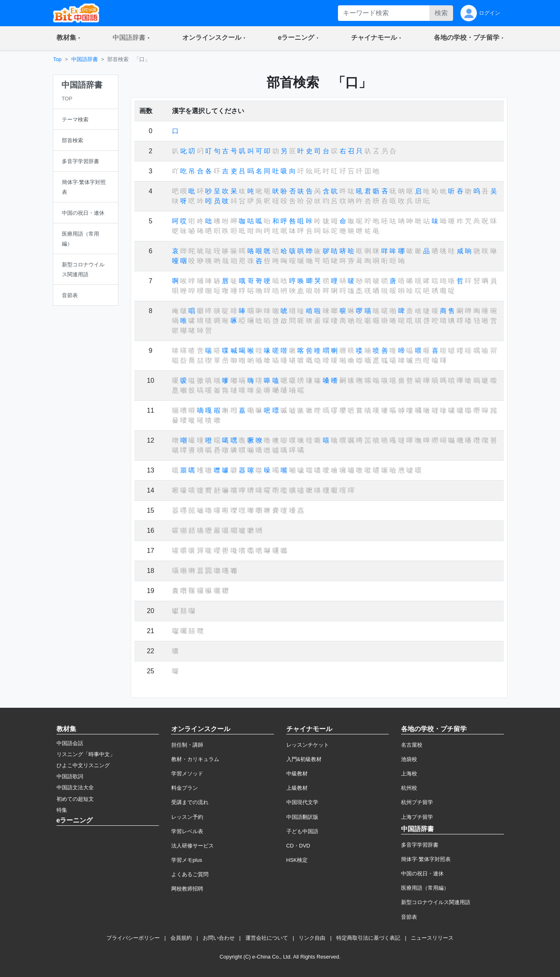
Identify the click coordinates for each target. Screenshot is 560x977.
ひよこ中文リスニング (83, 765)
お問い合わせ (219, 938)
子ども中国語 (302, 831)
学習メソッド (187, 774)
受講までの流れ (190, 802)
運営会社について (267, 938)
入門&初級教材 (304, 759)
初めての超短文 (75, 799)
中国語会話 (70, 743)
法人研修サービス (193, 846)
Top (58, 59)
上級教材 (297, 788)
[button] (69, 38)
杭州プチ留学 (417, 802)
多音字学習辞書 (420, 845)
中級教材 (297, 774)
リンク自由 (312, 938)
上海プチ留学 (417, 817)
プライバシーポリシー (133, 938)
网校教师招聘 (187, 889)
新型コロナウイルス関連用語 (436, 902)
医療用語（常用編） (425, 888)
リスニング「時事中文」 (86, 754)
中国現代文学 (302, 802)
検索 (441, 13)
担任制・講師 (187, 745)
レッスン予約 (187, 817)
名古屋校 (412, 745)
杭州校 (409, 788)
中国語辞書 (85, 59)
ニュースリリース (432, 938)
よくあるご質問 (190, 874)
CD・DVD (298, 846)
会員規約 (181, 938)
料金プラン (185, 788)
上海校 (409, 774)
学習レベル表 (187, 831)
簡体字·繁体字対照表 (426, 859)
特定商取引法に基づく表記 (368, 938)
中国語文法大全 (75, 787)
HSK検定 (297, 860)
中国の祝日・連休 (422, 874)
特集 (62, 810)
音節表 (409, 917)
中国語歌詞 (70, 776)
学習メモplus (187, 860)
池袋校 (409, 759)
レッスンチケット (308, 745)
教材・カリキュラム (195, 759)
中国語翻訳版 (302, 817)
